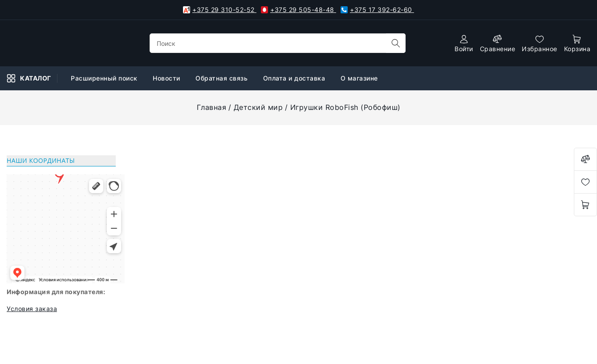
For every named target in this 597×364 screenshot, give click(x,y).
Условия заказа (32, 309)
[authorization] (464, 43)
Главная (212, 107)
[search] (396, 43)
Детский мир (258, 107)
